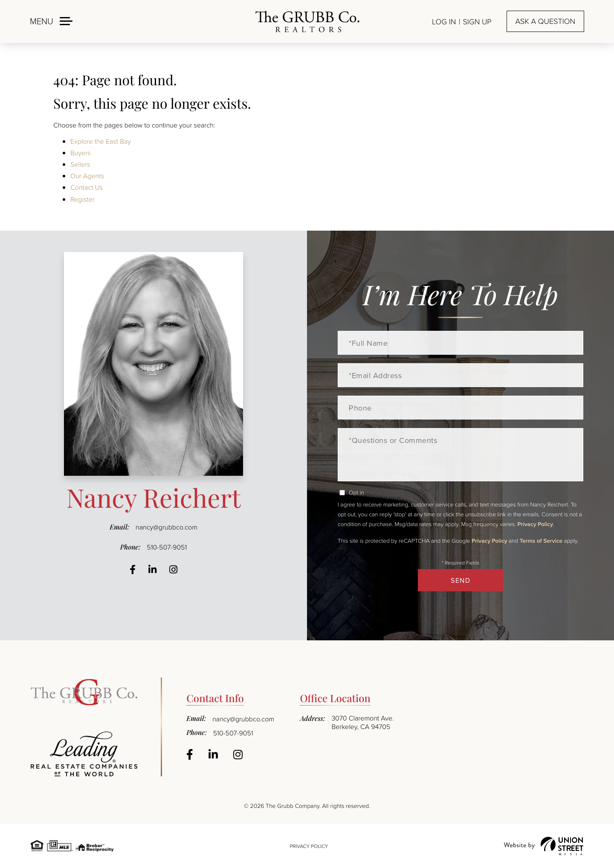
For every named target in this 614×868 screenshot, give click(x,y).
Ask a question (545, 21)
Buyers (81, 153)
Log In (444, 22)
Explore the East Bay (101, 141)
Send (460, 580)
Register (83, 199)
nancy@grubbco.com (167, 527)
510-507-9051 (167, 547)
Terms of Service (541, 541)
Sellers (80, 164)
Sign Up (477, 22)
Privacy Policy (535, 524)
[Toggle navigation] (51, 21)
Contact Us (87, 187)
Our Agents (87, 176)
